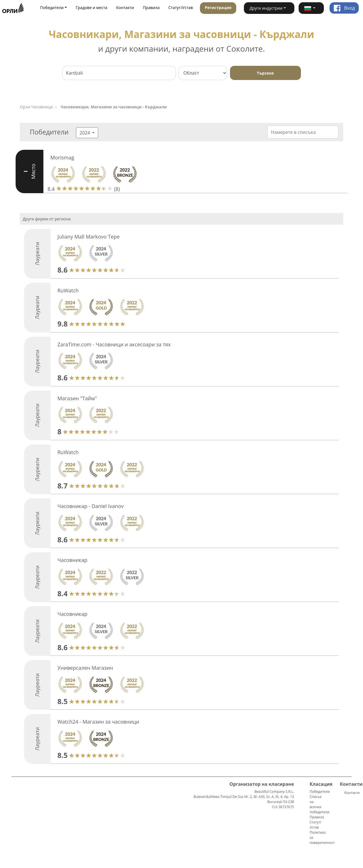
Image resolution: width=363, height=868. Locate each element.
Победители (320, 792)
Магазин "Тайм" (77, 398)
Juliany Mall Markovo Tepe (89, 237)
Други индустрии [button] (266, 8)
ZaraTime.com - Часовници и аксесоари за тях (114, 344)
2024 (86, 133)
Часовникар (72, 560)
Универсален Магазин (85, 668)
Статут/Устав (181, 8)
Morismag (62, 157)
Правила (151, 8)
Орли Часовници (36, 107)
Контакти (125, 8)
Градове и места (91, 8)
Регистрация (218, 8)
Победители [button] (52, 8)
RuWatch (68, 290)
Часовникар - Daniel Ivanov (91, 506)
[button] (311, 8)
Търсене (265, 73)
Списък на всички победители (320, 804)
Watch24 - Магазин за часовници (98, 722)
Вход (344, 8)
